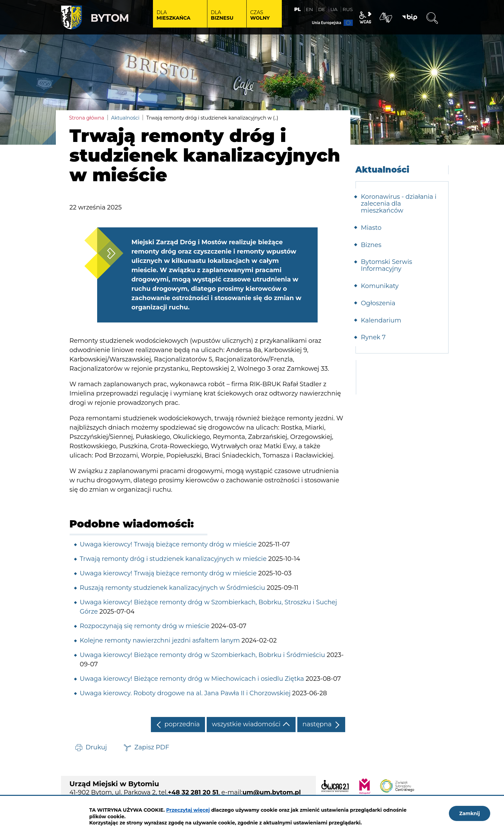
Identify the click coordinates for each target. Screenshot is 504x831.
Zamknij (470, 813)
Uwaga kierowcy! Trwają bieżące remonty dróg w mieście (168, 544)
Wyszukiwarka (432, 18)
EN (310, 9)
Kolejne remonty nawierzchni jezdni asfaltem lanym (160, 640)
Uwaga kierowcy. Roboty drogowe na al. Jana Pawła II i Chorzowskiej (185, 693)
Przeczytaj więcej (188, 810)
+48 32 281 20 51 (193, 792)
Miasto (371, 228)
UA (334, 9)
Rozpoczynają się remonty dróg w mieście (145, 626)
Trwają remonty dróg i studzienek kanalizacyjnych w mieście (173, 559)
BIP (410, 18)
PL (297, 9)
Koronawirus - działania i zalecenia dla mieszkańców (399, 204)
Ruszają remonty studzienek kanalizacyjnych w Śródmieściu (173, 588)
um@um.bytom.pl (272, 792)
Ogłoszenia (378, 303)
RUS (348, 9)
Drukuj (96, 747)
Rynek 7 (373, 337)
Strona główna (87, 118)
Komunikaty (380, 286)
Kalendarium (381, 320)
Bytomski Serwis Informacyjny (387, 265)
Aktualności (125, 118)
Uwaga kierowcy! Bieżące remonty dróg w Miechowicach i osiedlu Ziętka (192, 679)
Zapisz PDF (152, 747)
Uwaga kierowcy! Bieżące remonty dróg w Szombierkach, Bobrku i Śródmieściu (203, 655)
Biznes (371, 245)
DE (322, 9)
